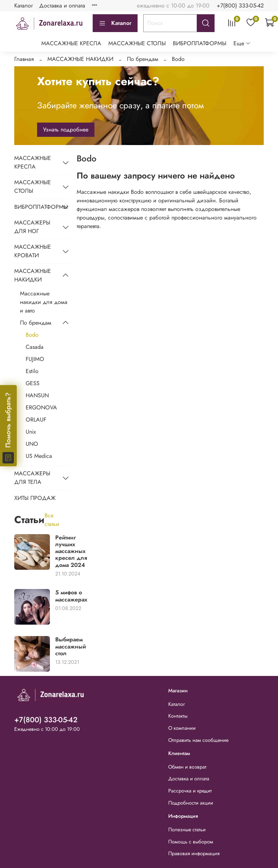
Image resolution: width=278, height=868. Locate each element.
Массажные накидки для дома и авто (44, 302)
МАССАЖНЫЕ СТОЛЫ (137, 43)
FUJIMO (35, 359)
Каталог (24, 6)
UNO (32, 444)
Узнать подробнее (66, 130)
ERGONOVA (41, 407)
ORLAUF (36, 420)
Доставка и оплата (62, 6)
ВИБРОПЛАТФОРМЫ (200, 43)
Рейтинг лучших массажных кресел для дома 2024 (71, 551)
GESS (33, 383)
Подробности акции (191, 803)
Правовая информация (194, 853)
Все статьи (52, 520)
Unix (31, 432)
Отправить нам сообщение (198, 740)
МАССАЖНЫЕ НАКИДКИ (80, 59)
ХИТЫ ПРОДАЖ (35, 498)
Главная (24, 59)
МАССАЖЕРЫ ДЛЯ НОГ (32, 227)
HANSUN (37, 395)
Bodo (32, 335)
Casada (35, 347)
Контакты (178, 716)
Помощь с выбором (191, 842)
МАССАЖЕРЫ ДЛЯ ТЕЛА (32, 478)
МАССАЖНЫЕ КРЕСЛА (71, 43)
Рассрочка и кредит (190, 791)
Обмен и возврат (187, 767)
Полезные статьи (187, 830)
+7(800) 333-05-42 (240, 6)
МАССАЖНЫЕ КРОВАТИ (33, 251)
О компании (182, 728)
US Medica (39, 456)
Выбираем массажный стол (71, 646)
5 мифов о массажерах (71, 596)
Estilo (32, 371)
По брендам (143, 59)
